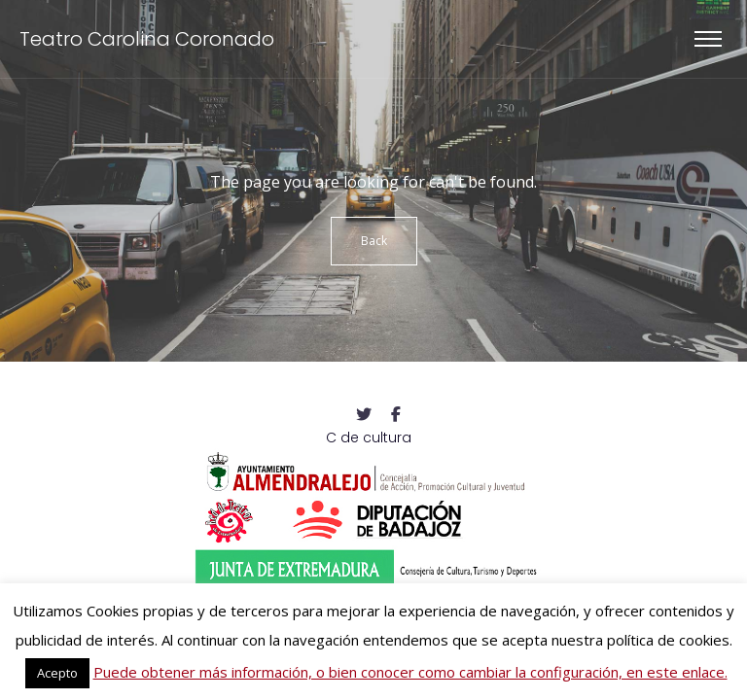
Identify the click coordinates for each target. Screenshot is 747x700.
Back (374, 241)
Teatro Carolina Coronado (147, 39)
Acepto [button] (57, 673)
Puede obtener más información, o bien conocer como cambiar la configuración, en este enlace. (410, 672)
